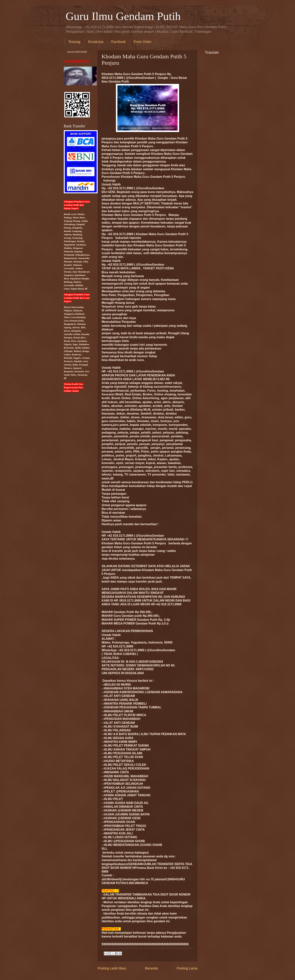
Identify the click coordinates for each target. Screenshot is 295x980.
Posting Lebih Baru (112, 968)
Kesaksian (96, 42)
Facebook (119, 42)
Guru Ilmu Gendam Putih (123, 16)
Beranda (151, 968)
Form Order (143, 42)
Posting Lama (187, 968)
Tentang (74, 42)
